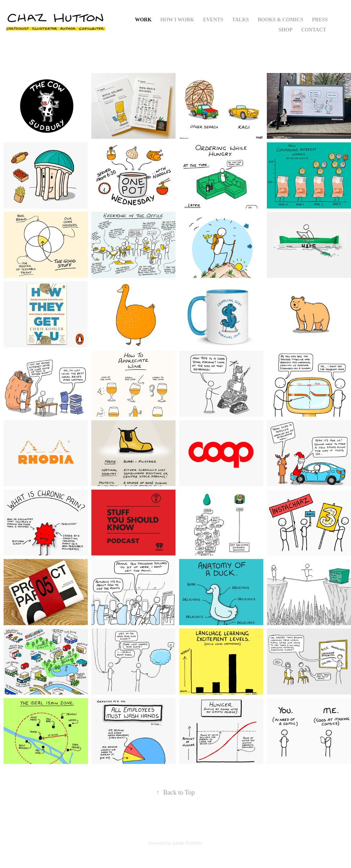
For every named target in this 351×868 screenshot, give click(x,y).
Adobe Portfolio (187, 843)
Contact (314, 30)
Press (320, 20)
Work (143, 20)
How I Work (177, 20)
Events (213, 20)
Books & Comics (281, 20)
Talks (240, 20)
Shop (286, 30)
